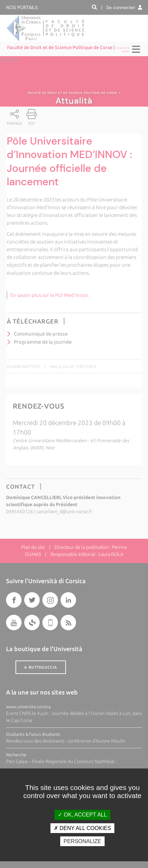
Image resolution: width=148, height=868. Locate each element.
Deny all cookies (82, 828)
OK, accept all (82, 815)
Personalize (82, 841)
